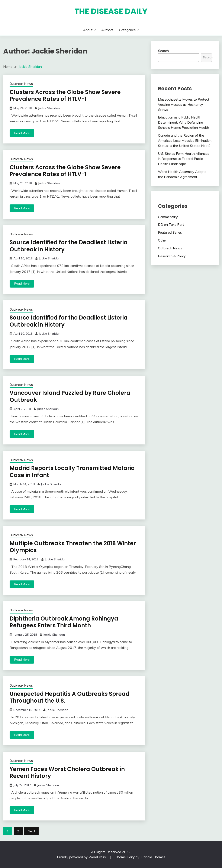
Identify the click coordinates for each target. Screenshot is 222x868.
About (88, 30)
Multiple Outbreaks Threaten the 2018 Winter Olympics (73, 547)
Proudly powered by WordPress (82, 857)
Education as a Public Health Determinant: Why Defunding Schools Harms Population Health (184, 122)
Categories (127, 30)
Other (162, 240)
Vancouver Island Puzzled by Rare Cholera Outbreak (70, 396)
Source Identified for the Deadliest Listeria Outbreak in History (69, 246)
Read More (22, 133)
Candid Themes (153, 857)
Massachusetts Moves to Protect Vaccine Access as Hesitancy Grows (184, 104)
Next (31, 831)
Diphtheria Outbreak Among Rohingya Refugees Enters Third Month (64, 622)
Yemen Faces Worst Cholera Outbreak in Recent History (67, 773)
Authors (107, 30)
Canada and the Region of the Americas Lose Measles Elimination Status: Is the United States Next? (185, 140)
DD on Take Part (171, 224)
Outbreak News (21, 84)
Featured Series (170, 232)
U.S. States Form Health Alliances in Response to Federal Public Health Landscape (184, 159)
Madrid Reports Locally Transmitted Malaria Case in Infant (72, 472)
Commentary (168, 217)
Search (163, 51)
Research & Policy (172, 256)
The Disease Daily (111, 11)
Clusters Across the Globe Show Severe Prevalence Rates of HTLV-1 (65, 96)
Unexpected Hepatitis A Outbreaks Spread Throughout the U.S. (70, 697)
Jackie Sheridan (49, 108)
